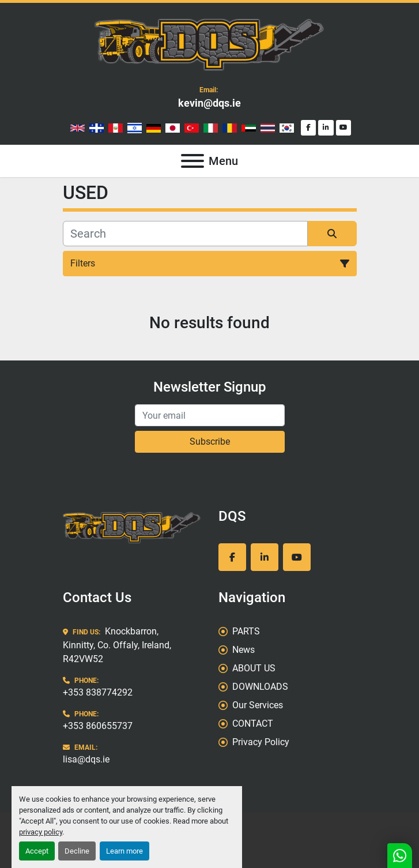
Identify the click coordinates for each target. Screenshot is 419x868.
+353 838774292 (98, 692)
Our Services (258, 705)
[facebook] (309, 128)
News (244, 650)
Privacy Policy (261, 742)
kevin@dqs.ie (209, 103)
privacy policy (41, 832)
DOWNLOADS (260, 687)
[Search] (185, 234)
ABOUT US (254, 668)
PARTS (246, 631)
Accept (37, 851)
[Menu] (192, 161)
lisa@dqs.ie (86, 759)
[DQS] (132, 527)
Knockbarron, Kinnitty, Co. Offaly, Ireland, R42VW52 (117, 645)
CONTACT (253, 724)
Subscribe (210, 441)
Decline (77, 851)
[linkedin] (326, 128)
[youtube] (344, 128)
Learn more (124, 851)
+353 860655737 (98, 726)
